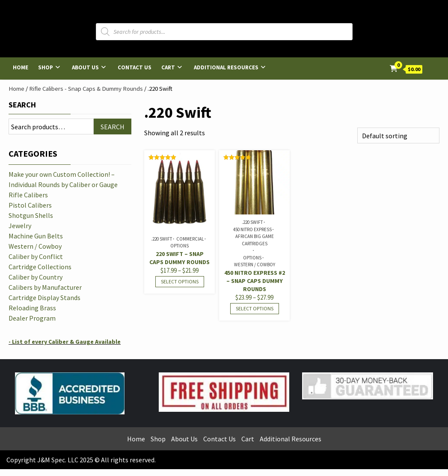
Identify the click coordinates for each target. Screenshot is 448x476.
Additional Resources (226, 67)
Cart (168, 67)
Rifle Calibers (28, 195)
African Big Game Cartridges (255, 240)
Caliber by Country (36, 277)
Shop (46, 67)
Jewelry (20, 226)
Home (21, 67)
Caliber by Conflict (36, 256)
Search (22, 105)
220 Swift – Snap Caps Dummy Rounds (179, 258)
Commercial (190, 239)
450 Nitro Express (252, 229)
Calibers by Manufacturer (45, 287)
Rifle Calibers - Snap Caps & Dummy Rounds (86, 89)
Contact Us (135, 67)
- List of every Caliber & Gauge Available (65, 342)
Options (179, 246)
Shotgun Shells (31, 215)
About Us (85, 67)
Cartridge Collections (40, 267)
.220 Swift (162, 239)
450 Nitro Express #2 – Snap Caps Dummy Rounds (255, 281)
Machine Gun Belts (36, 236)
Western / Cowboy (255, 265)
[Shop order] (398, 135)
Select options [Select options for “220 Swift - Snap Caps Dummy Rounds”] (180, 281)
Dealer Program (32, 318)
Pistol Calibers (30, 205)
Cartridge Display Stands (45, 297)
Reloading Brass (32, 308)
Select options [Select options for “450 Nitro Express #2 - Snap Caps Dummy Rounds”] (255, 308)
